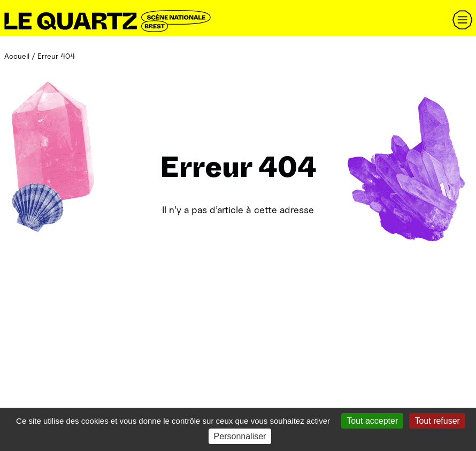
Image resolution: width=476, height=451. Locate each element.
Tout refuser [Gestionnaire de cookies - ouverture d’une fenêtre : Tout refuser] (437, 421)
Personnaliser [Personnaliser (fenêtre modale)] (240, 436)
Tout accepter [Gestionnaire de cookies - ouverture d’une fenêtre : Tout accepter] (372, 421)
